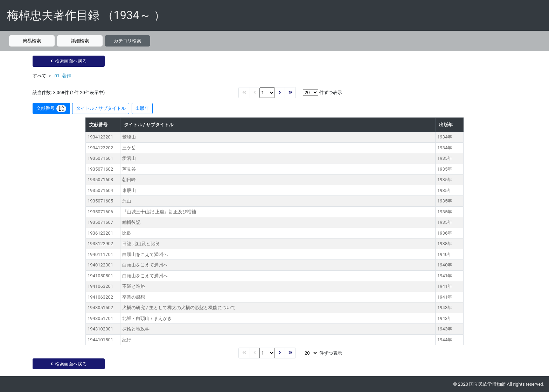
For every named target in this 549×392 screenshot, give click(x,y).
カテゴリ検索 (127, 41)
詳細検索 (80, 41)
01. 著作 (62, 76)
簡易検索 (32, 41)
